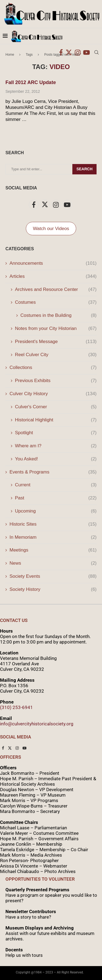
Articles (53, 276)
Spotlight (56, 433)
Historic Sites (53, 524)
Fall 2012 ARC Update (31, 82)
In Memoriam (53, 537)
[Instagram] (78, 52)
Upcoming (56, 511)
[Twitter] (69, 52)
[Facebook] (61, 52)
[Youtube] (86, 52)
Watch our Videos (51, 229)
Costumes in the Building (58, 315)
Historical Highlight (56, 420)
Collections (53, 368)
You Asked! (56, 459)
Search (84, 169)
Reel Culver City (56, 355)
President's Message (56, 342)
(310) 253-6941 (16, 707)
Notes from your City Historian (56, 329)
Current (56, 485)
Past (56, 498)
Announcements (53, 263)
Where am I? (56, 446)
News (53, 563)
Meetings (53, 550)
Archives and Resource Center (56, 290)
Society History (53, 589)
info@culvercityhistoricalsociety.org (37, 724)
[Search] (97, 52)
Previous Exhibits (56, 381)
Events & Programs (53, 472)
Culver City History (53, 394)
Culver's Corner (56, 407)
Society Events (53, 576)
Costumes (56, 302)
